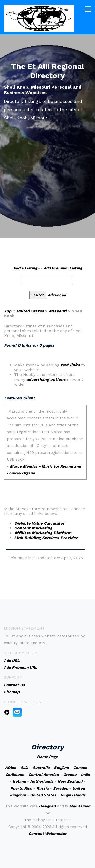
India (85, 775)
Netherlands (42, 781)
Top (8, 311)
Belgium (61, 768)
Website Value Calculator (39, 523)
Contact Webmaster (48, 834)
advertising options (46, 379)
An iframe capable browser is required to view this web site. (45, 446)
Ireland (19, 781)
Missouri (58, 311)
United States (30, 311)
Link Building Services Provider (46, 538)
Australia (41, 768)
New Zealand (70, 781)
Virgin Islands (73, 795)
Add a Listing (25, 268)
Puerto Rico (21, 788)
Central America (44, 775)
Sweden (61, 788)
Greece (70, 775)
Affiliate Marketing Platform (43, 533)
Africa (11, 768)
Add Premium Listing (63, 268)
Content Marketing (33, 528)
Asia (24, 768)
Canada (80, 768)
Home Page (48, 757)
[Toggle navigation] (88, 9)
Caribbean (15, 775)
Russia (43, 788)
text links (70, 365)
